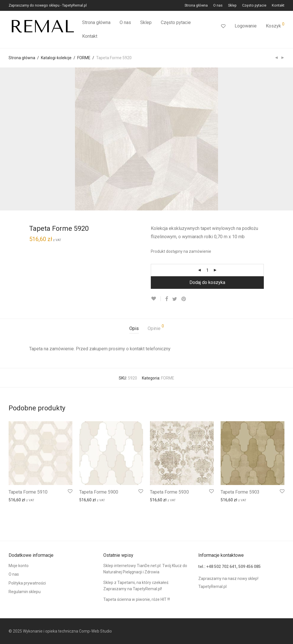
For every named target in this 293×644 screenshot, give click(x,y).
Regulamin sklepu (25, 592)
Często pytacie (254, 6)
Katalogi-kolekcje (56, 58)
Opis (134, 328)
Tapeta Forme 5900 (99, 492)
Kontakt (278, 6)
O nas (218, 6)
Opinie (156, 328)
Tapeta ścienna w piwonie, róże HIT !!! (137, 599)
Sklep (232, 6)
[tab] (134, 329)
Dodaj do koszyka (207, 282)
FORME (84, 58)
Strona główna (196, 6)
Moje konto (19, 566)
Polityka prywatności (27, 583)
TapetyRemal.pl (212, 587)
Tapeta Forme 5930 (169, 492)
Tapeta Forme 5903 (240, 492)
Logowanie (246, 26)
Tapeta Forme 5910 (28, 492)
